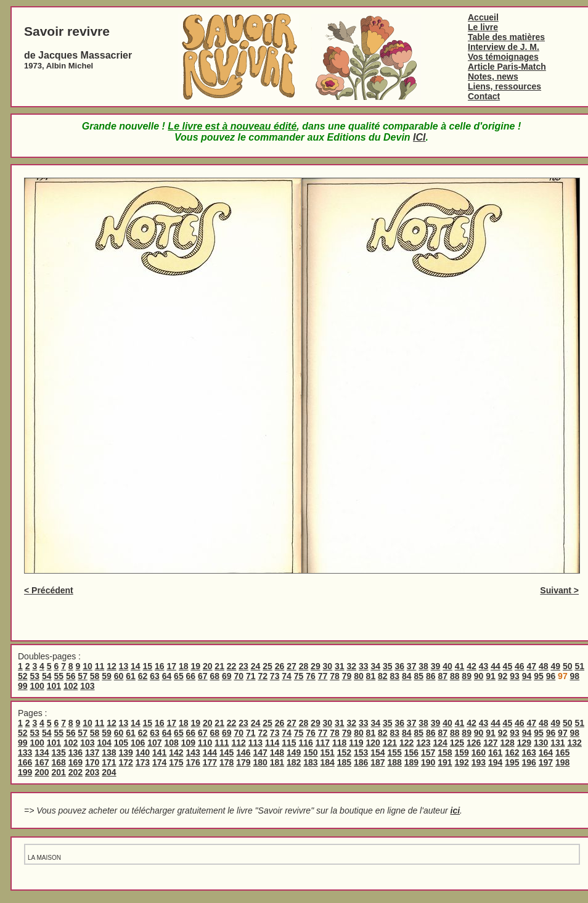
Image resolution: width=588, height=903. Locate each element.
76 (311, 676)
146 (243, 752)
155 (395, 752)
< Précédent (49, 590)
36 (399, 666)
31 (340, 666)
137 (92, 752)
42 (472, 666)
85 (419, 676)
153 (361, 752)
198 (562, 762)
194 (495, 762)
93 (515, 676)
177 (210, 762)
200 (42, 772)
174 (159, 762)
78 (335, 676)
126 (474, 743)
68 (215, 676)
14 (136, 666)
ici (455, 810)
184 (328, 762)
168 (59, 762)
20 (208, 666)
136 (76, 752)
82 (383, 676)
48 (544, 666)
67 (203, 676)
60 (119, 676)
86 (431, 676)
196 (529, 762)
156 (411, 752)
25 (267, 666)
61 (131, 676)
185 (344, 762)
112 (238, 743)
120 (373, 743)
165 (562, 752)
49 (555, 666)
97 (563, 733)
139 (126, 752)
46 (520, 666)
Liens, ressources (504, 86)
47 (532, 666)
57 (83, 676)
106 (138, 743)
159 (462, 752)
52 (23, 676)
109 (188, 743)
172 (126, 762)
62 (143, 676)
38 (423, 666)
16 (160, 666)
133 (25, 752)
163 (529, 752)
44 (496, 666)
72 (263, 676)
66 (191, 676)
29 (316, 666)
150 (310, 752)
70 (239, 676)
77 (323, 676)
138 (109, 752)
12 (112, 666)
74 (287, 676)
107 (154, 743)
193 (479, 762)
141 (159, 752)
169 (76, 762)
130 (541, 743)
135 (59, 752)
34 (375, 666)
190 (428, 762)
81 (371, 676)
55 (59, 676)
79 (347, 676)
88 (455, 676)
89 (467, 676)
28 (304, 666)
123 (423, 743)
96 (551, 676)
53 (35, 676)
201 (59, 772)
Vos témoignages (503, 57)
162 (512, 752)
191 (445, 762)
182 (294, 762)
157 (428, 752)
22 (232, 666)
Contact (484, 96)
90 (479, 676)
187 (378, 762)
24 (256, 666)
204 (109, 772)
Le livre (483, 27)
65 (179, 676)
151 (328, 752)
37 (412, 666)
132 (574, 743)
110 (205, 743)
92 (503, 676)
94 (527, 676)
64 (167, 676)
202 (76, 772)
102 (71, 686)
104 (104, 743)
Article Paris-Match (507, 67)
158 (445, 752)
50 (568, 666)
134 (42, 752)
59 (107, 676)
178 (227, 762)
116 (305, 743)
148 (277, 752)
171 (109, 762)
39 (436, 666)
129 (524, 743)
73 (275, 676)
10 (88, 666)
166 (25, 762)
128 (507, 743)
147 (260, 752)
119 (356, 743)
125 (457, 743)
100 (37, 686)
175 (176, 762)
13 (124, 666)
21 (219, 666)
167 (42, 762)
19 (195, 666)
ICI (419, 137)
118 (339, 743)
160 (479, 752)
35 (388, 666)
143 (193, 752)
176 (193, 762)
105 (121, 743)
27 (292, 666)
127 (490, 743)
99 (23, 686)
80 (359, 676)
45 (508, 666)
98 (575, 676)
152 (344, 752)
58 (95, 676)
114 (272, 743)
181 (277, 762)
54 (47, 676)
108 (171, 743)
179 (243, 762)
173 (143, 762)
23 (243, 666)
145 (227, 752)
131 (557, 743)
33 (364, 666)
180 (260, 762)
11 (100, 666)
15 (148, 666)
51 (579, 666)
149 (294, 752)
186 (361, 762)
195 (512, 762)
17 (171, 666)
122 (406, 743)
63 (155, 676)
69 (227, 676)
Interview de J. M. (504, 47)
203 (92, 772)
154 (378, 752)
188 (395, 762)
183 (310, 762)
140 (143, 752)
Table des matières (506, 37)
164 (546, 752)
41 (460, 666)
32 (352, 666)
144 (210, 752)
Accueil (483, 17)
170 (92, 762)
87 (443, 676)
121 (390, 743)
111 (222, 743)
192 (462, 762)
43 (484, 666)
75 (299, 676)
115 (289, 743)
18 (184, 666)
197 (546, 762)
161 (495, 752)
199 (25, 772)
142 (176, 752)
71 (251, 676)
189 (411, 762)
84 (407, 676)
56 (71, 676)
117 (323, 743)
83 (395, 676)
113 (255, 743)
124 (440, 743)
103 (87, 686)
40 (447, 666)
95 (539, 676)
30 (328, 666)
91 (491, 676)
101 (54, 686)
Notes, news (493, 76)
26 (280, 666)
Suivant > (559, 590)
